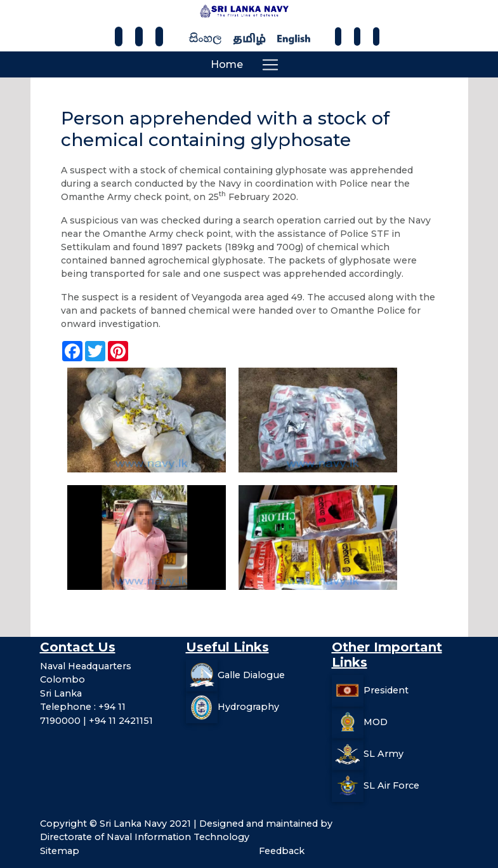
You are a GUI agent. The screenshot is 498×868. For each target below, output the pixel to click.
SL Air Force (391, 785)
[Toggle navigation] (270, 65)
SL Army (383, 753)
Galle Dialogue (251, 674)
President (386, 690)
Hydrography (248, 706)
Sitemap (60, 851)
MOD (376, 721)
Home (227, 64)
